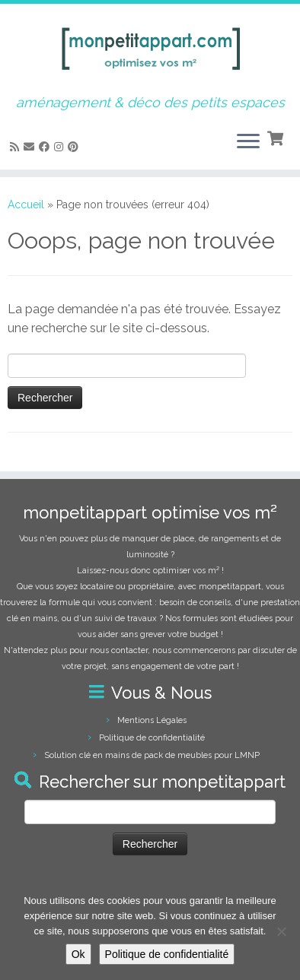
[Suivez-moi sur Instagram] (61, 147)
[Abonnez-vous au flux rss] (17, 147)
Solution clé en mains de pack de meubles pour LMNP (152, 755)
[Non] (281, 931)
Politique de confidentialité (152, 738)
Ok (78, 954)
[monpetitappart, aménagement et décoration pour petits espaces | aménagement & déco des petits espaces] (150, 49)
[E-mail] (31, 147)
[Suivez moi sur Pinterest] (75, 147)
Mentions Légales (152, 720)
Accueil (26, 205)
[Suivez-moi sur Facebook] (46, 147)
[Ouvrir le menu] (248, 142)
